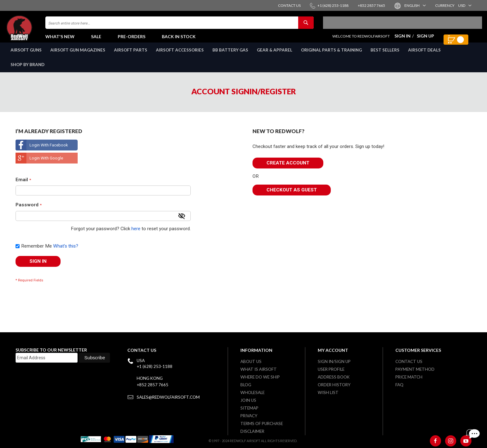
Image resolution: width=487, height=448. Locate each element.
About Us (251, 361)
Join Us (248, 400)
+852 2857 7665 (152, 385)
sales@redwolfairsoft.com (168, 397)
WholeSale (253, 392)
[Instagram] (451, 441)
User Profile (331, 369)
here (136, 235)
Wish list (328, 392)
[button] (415, 5)
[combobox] (180, 26)
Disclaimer (252, 431)
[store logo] (33, 31)
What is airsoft (259, 369)
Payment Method (415, 369)
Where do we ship (260, 377)
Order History (334, 385)
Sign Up (426, 39)
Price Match (409, 377)
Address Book (334, 377)
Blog (246, 385)
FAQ (399, 385)
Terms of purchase (262, 423)
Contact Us (409, 361)
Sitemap (249, 408)
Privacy (249, 416)
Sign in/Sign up (334, 361)
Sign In (403, 39)
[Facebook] (435, 441)
